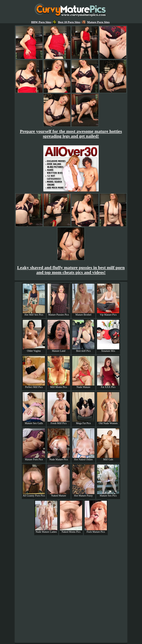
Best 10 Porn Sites (67, 22)
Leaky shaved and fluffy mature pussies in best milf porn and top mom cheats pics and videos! (71, 270)
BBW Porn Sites (41, 22)
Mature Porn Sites (96, 22)
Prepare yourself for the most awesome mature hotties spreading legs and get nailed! (71, 134)
